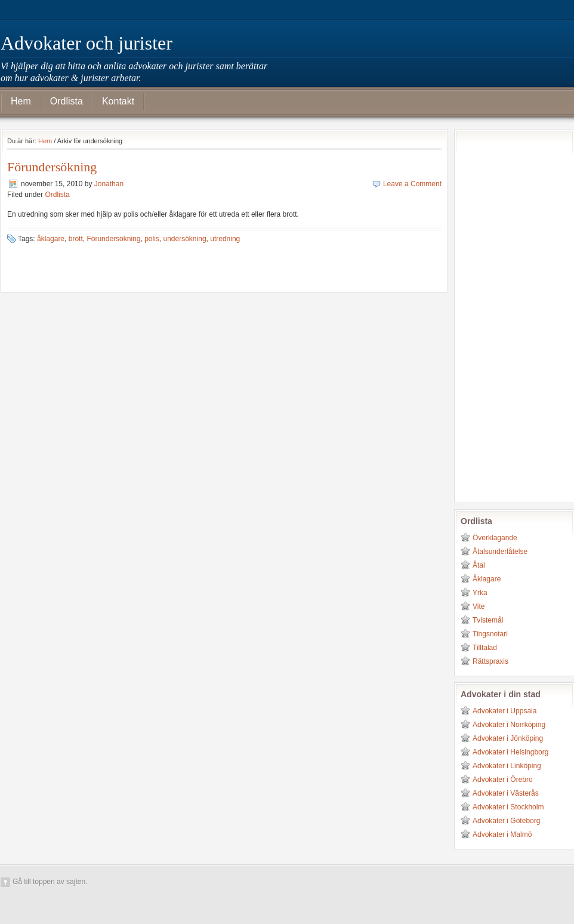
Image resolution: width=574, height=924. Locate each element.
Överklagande (495, 538)
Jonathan (109, 184)
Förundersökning (52, 167)
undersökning (185, 239)
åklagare (51, 239)
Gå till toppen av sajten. (50, 882)
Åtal (479, 565)
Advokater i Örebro (503, 780)
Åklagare (487, 579)
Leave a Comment (412, 184)
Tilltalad (485, 648)
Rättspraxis (490, 661)
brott (76, 239)
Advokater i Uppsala (504, 711)
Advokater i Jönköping (508, 738)
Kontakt (118, 101)
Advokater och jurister (87, 43)
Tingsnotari (490, 634)
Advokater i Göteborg (506, 821)
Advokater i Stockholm (508, 807)
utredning (225, 239)
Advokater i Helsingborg (510, 752)
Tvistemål (488, 620)
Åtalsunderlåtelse (500, 552)
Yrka (480, 593)
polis (152, 239)
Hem (21, 101)
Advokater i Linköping (507, 766)
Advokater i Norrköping (509, 725)
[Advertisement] (508, 315)
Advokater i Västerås (506, 793)
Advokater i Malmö (502, 834)
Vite (479, 606)
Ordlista (67, 101)
